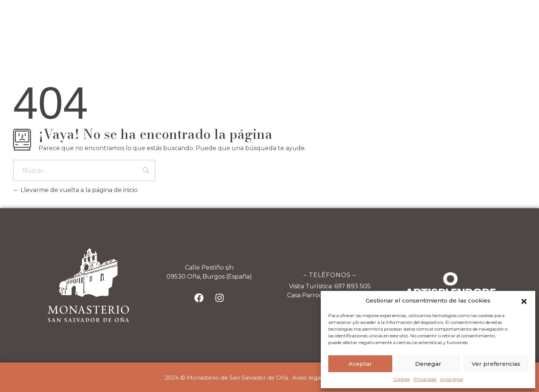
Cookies (402, 379)
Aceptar (360, 364)
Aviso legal (452, 379)
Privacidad (425, 379)
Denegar (428, 364)
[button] (524, 301)
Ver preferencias (496, 364)
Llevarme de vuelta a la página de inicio (75, 190)
